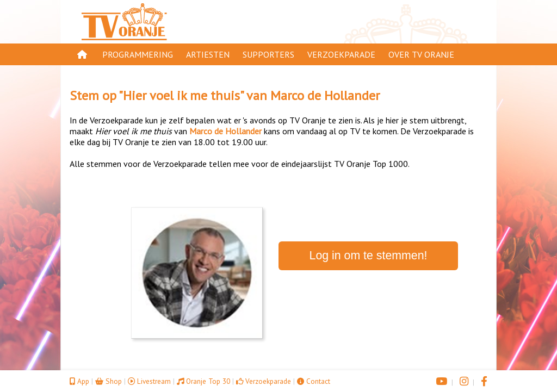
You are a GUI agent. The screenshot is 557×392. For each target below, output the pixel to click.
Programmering (138, 54)
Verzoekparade (341, 54)
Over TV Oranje (421, 54)
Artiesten (208, 54)
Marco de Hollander (325, 95)
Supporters (268, 54)
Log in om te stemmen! (369, 256)
